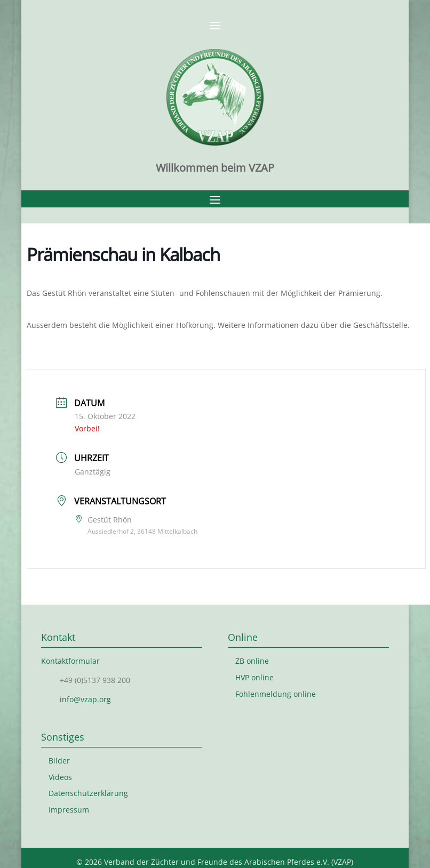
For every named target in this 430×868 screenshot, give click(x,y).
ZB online (252, 661)
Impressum (69, 810)
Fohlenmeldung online (276, 694)
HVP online (254, 677)
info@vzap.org (85, 699)
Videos (60, 777)
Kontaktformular (70, 661)
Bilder (59, 761)
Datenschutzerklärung (88, 793)
